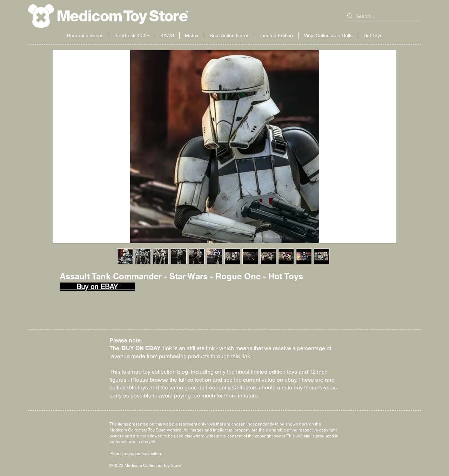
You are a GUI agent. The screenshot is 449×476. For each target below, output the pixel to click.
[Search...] (381, 16)
